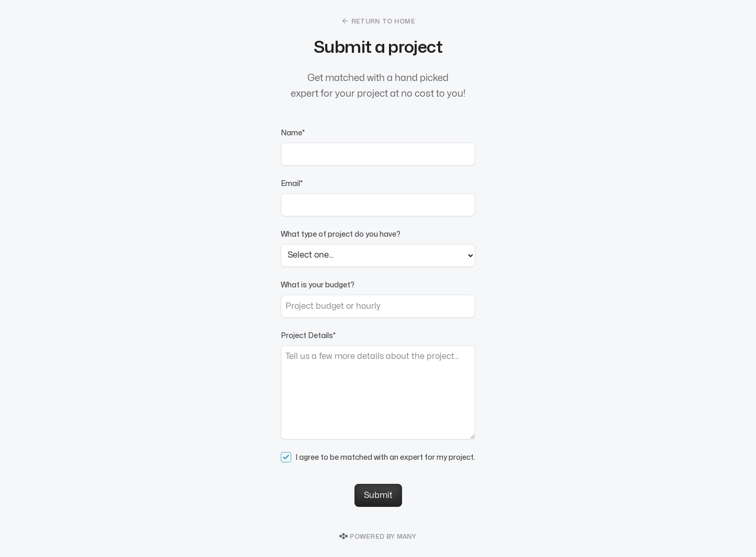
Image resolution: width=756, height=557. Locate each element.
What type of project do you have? (341, 234)
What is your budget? (318, 285)
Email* (292, 184)
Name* (293, 133)
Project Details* (308, 336)
